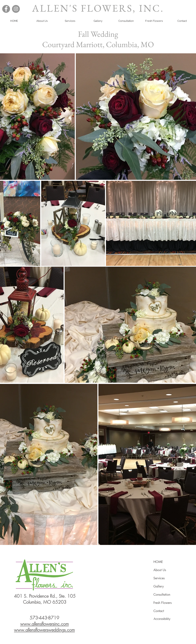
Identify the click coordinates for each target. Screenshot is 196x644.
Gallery (159, 586)
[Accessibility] (162, 619)
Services (159, 578)
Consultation (162, 595)
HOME (158, 562)
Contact (159, 611)
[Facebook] (6, 9)
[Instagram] (16, 9)
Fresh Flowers (162, 603)
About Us (160, 570)
